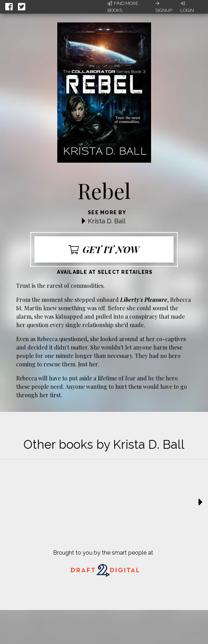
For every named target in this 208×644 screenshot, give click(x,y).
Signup (164, 7)
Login (187, 7)
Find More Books (123, 7)
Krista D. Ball (107, 221)
